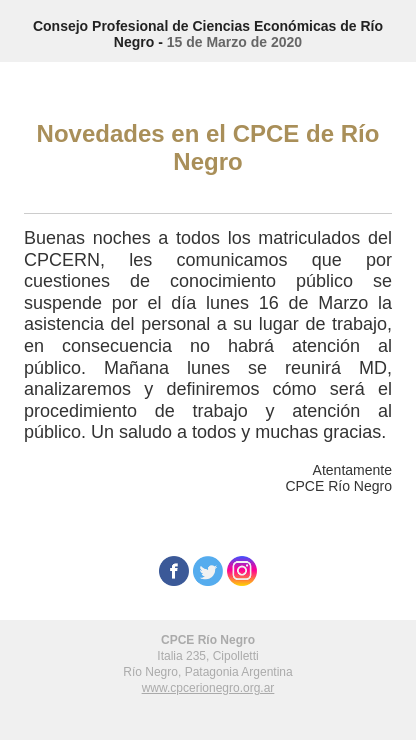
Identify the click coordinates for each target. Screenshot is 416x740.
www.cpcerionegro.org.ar (208, 688)
